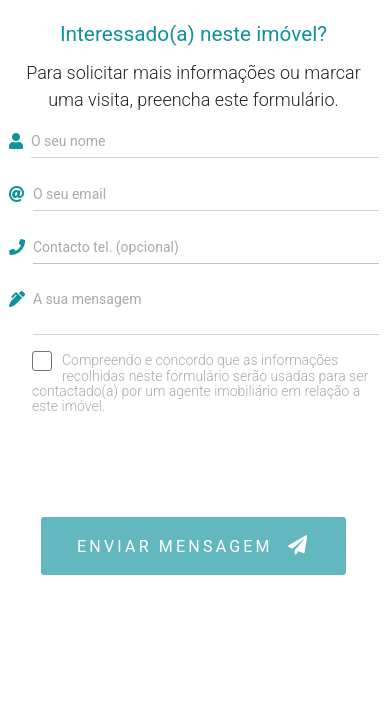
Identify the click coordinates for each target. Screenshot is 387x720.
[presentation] (194, 465)
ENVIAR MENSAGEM (193, 545)
